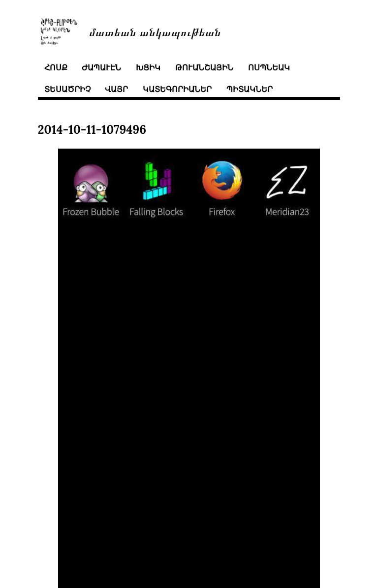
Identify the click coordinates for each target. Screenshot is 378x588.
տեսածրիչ (67, 89)
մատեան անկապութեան (155, 31)
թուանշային (204, 67)
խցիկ (148, 67)
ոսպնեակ (269, 67)
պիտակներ (250, 89)
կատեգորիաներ (177, 89)
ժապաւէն (101, 67)
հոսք (56, 67)
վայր (116, 89)
